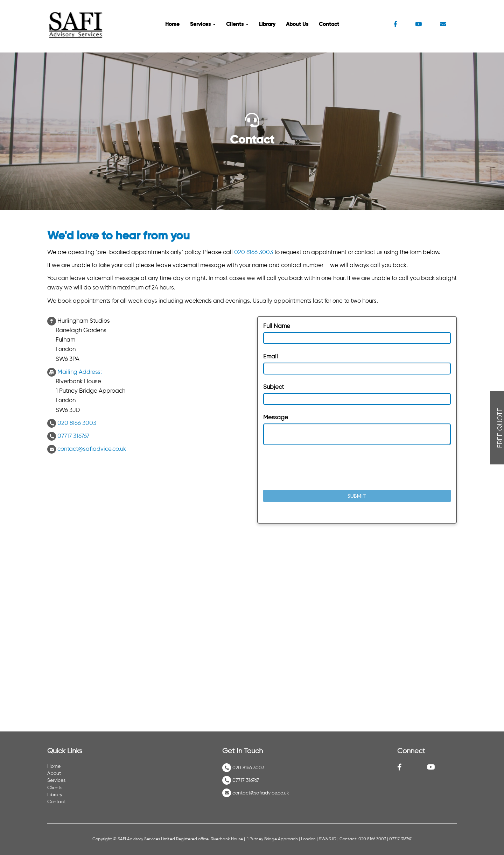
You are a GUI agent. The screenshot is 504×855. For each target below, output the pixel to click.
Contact (329, 24)
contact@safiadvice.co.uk (92, 449)
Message (276, 418)
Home (172, 24)
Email (271, 357)
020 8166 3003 (254, 253)
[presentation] (316, 468)
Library (267, 24)
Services (203, 24)
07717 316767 (73, 436)
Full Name (277, 326)
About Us (297, 24)
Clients (237, 24)
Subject (274, 387)
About (54, 773)
